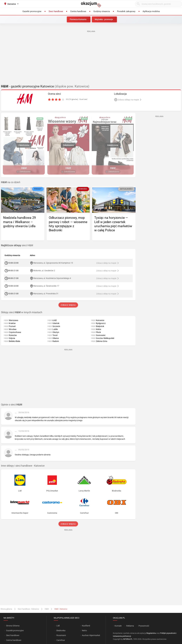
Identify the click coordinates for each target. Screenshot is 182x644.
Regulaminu (151, 633)
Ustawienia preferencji (122, 636)
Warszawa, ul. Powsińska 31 (46, 294)
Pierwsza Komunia (78, 19)
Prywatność (144, 626)
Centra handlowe (14, 640)
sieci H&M (17, 245)
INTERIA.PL (128, 639)
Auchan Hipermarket (91, 635)
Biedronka (61, 630)
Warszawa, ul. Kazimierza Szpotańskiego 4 (52, 278)
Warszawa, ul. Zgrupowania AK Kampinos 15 (53, 263)
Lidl (58, 626)
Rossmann (61, 635)
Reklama (130, 626)
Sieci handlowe (13, 635)
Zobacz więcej (68, 305)
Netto (84, 630)
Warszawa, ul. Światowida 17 (46, 286)
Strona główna (6, 609)
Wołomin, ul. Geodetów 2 (44, 271)
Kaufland (86, 626)
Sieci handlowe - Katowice (28, 609)
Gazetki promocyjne (15, 630)
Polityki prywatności (168, 633)
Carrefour (61, 640)
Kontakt (118, 626)
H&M (47, 609)
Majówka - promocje (104, 19)
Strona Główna (13, 626)
